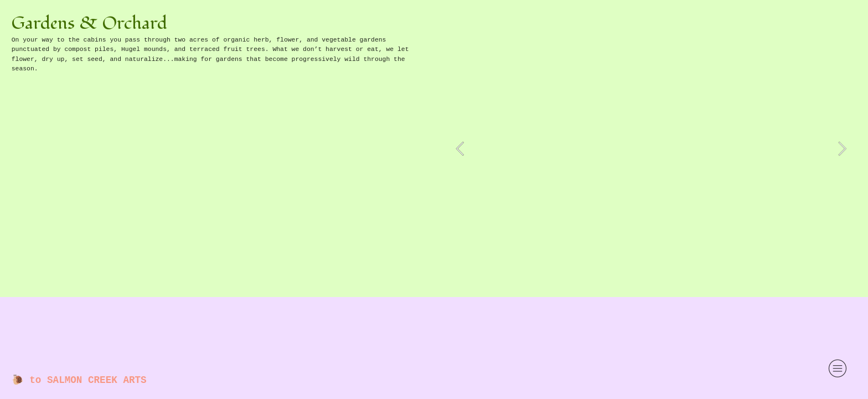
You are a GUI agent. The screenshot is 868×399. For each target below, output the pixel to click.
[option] (651, 149)
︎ (838, 369)
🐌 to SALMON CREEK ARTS (79, 380)
